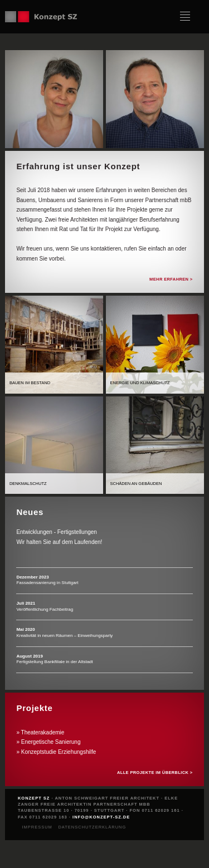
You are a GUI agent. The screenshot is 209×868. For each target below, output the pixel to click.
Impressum (37, 827)
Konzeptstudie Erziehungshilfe (59, 752)
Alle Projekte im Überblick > (155, 773)
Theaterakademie (43, 732)
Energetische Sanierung (51, 742)
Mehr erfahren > (171, 279)
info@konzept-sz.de (101, 817)
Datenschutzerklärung (92, 827)
